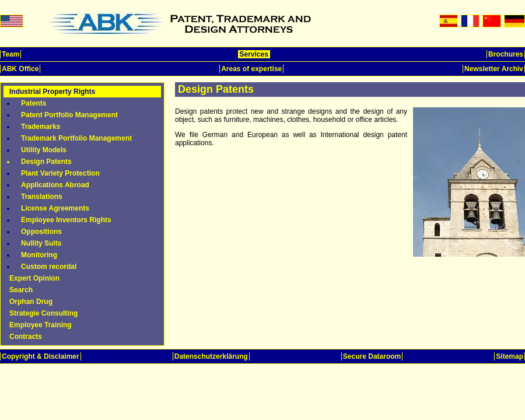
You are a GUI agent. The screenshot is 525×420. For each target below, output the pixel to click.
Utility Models (44, 150)
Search (21, 290)
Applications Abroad (55, 185)
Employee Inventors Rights (66, 220)
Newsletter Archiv (494, 69)
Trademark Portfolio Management (76, 138)
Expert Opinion (34, 278)
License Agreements (55, 208)
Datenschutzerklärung (211, 356)
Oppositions (41, 232)
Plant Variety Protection (60, 173)
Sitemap (510, 356)
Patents (34, 103)
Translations (42, 197)
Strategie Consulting (43, 313)
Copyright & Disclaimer (41, 356)
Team (10, 54)
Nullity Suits (41, 243)
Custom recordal (49, 267)
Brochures (506, 54)
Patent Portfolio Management (69, 115)
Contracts (26, 337)
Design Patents (46, 162)
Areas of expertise (251, 69)
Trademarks (41, 127)
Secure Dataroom (372, 356)
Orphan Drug (31, 302)
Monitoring (39, 255)
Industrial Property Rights (52, 92)
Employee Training (41, 325)
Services (254, 54)
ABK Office (20, 69)
